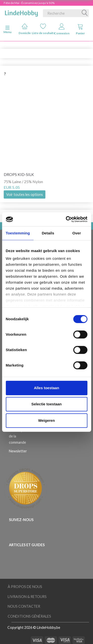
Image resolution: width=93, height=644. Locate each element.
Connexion (62, 29)
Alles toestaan (47, 388)
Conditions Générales (29, 616)
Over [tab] (77, 233)
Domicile (25, 29)
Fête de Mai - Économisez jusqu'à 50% (29, 3)
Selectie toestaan (46, 404)
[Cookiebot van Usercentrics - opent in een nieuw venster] (66, 219)
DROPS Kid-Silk (19, 174)
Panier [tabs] (80, 29)
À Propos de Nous (25, 587)
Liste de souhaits (43, 29)
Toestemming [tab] (18, 233)
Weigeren (46, 420)
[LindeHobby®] (21, 12)
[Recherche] (85, 13)
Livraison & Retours (27, 597)
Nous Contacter (24, 606)
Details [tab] (48, 233)
